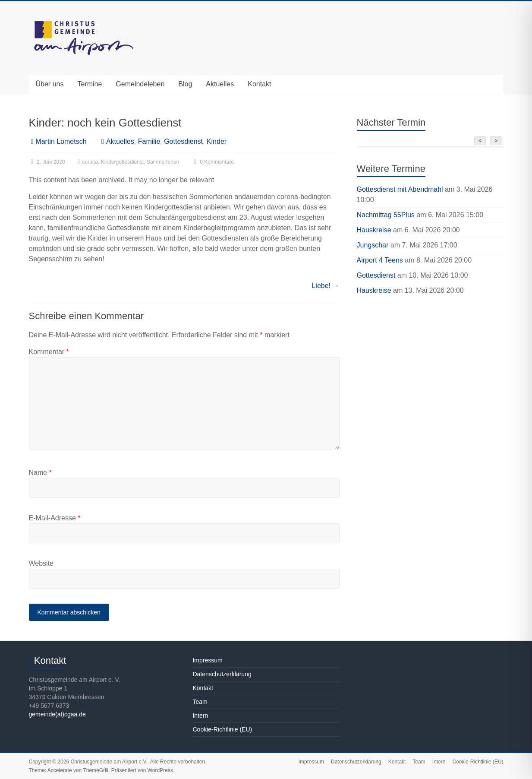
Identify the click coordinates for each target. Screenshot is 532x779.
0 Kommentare (213, 162)
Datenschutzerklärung (222, 674)
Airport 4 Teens (380, 260)
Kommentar (49, 352)
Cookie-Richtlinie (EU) (222, 729)
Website (41, 563)
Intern (200, 716)
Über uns (50, 84)
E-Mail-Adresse (55, 518)
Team (200, 702)
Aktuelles (220, 84)
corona (90, 162)
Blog (185, 84)
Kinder (217, 141)
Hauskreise (374, 230)
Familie (149, 141)
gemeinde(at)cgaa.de (57, 714)
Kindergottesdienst (122, 162)
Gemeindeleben (140, 84)
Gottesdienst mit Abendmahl (400, 189)
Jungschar (373, 245)
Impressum (207, 660)
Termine (90, 84)
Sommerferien (163, 162)
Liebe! (325, 286)
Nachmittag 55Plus (386, 215)
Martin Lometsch (61, 141)
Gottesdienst (183, 141)
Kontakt (259, 84)
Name (40, 473)
